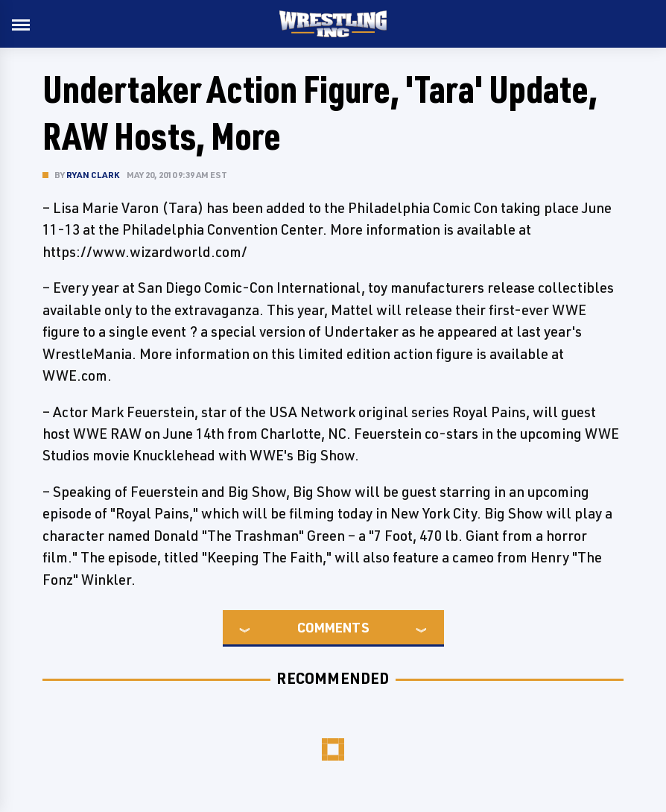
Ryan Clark (93, 175)
